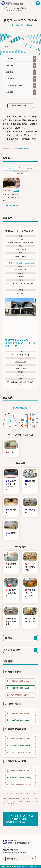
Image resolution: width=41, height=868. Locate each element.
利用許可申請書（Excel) (20, 688)
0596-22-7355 (20, 362)
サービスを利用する (20, 8)
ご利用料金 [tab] (8, 638)
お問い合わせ (12, 859)
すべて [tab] (11, 169)
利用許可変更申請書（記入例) (20, 752)
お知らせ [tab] (20, 173)
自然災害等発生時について (25, 148)
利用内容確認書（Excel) (20, 720)
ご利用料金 (10, 79)
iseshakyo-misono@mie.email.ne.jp (20, 263)
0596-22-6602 (20, 249)
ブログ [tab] (30, 169)
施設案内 (10, 72)
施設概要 (10, 65)
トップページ (7, 8)
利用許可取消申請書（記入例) (20, 785)
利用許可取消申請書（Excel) (20, 778)
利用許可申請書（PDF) (20, 681)
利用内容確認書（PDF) (20, 713)
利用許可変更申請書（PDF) (21, 738)
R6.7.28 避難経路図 (20, 408)
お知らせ (10, 59)
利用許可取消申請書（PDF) (21, 771)
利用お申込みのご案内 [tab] (12, 650)
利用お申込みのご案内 (14, 85)
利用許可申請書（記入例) (20, 695)
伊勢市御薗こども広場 (17, 340)
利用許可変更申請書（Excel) (20, 745)
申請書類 (10, 92)
